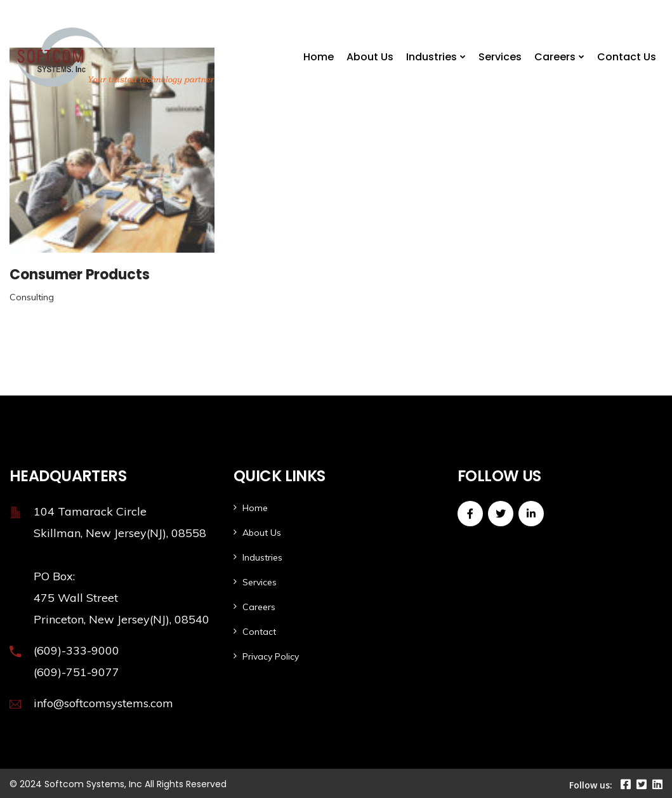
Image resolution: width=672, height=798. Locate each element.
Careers (555, 57)
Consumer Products (80, 275)
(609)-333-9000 (76, 650)
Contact (259, 632)
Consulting (32, 297)
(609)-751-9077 (76, 672)
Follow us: (591, 785)
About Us (370, 57)
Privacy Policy (271, 656)
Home (319, 57)
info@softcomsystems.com (103, 703)
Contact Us (627, 57)
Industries (432, 57)
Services (500, 57)
